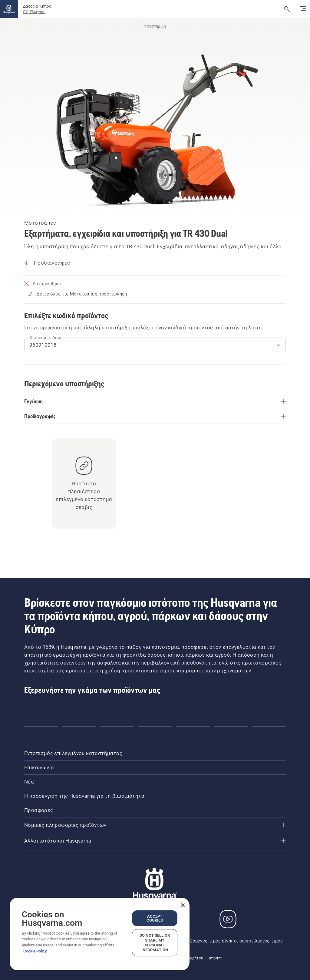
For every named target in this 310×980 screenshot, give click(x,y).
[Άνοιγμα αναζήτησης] (287, 9)
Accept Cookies (155, 918)
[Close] (183, 905)
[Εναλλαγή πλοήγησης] (303, 9)
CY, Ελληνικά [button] (34, 12)
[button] (41, 726)
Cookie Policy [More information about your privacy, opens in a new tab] (35, 951)
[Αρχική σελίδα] (9, 9)
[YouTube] (228, 919)
